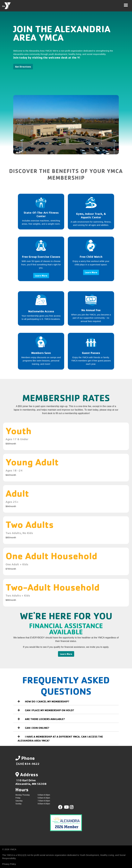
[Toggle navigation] (126, 5)
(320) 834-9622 (28, 764)
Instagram (74, 807)
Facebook (60, 807)
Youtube (66, 807)
